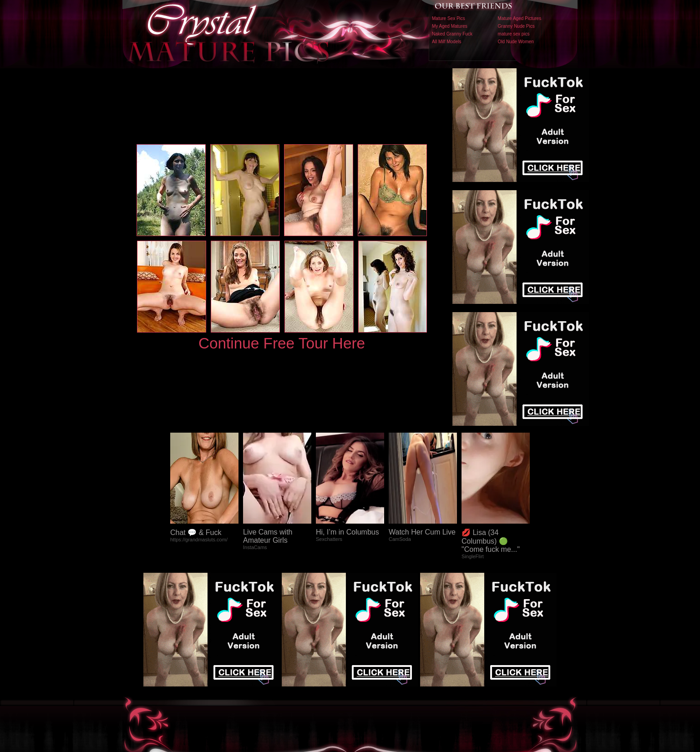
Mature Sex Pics (449, 18)
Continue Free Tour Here (282, 343)
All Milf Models (446, 42)
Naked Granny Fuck (452, 34)
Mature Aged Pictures (520, 18)
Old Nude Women (516, 42)
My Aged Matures (450, 26)
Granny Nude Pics (516, 26)
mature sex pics (514, 34)
